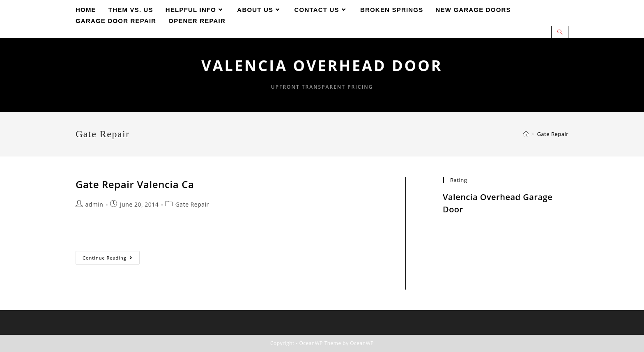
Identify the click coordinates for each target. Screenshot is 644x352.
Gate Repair (192, 204)
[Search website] (560, 32)
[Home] (526, 134)
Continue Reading (111, 259)
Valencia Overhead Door (322, 66)
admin (94, 204)
